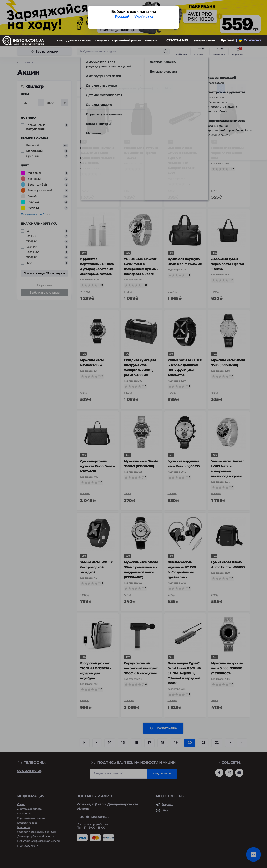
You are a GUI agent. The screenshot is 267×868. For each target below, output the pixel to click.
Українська (143, 17)
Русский (122, 17)
